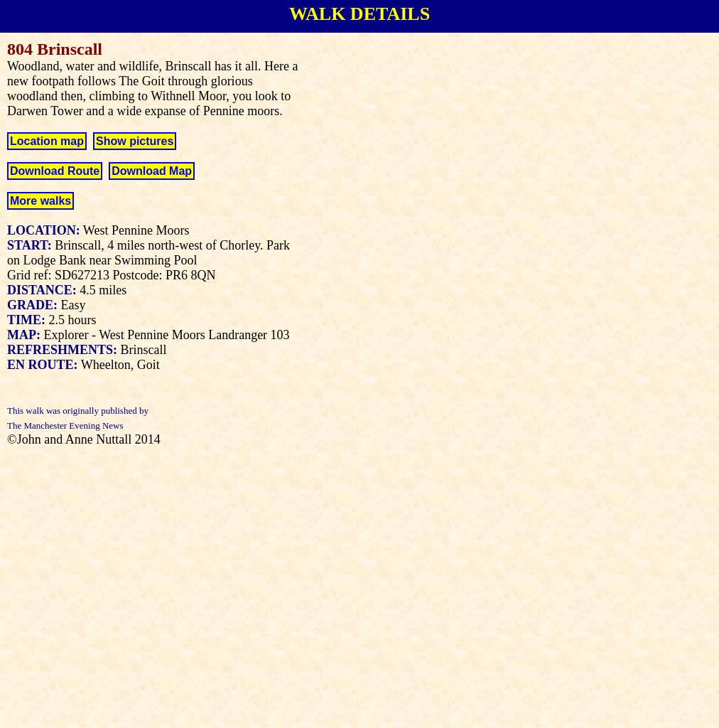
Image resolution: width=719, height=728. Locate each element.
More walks (40, 201)
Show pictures (135, 141)
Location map (47, 141)
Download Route (55, 171)
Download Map (152, 171)
